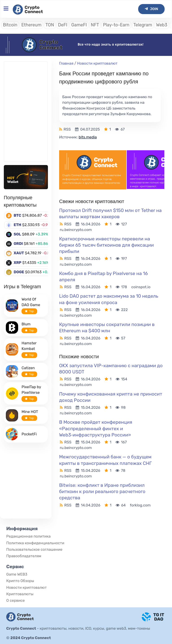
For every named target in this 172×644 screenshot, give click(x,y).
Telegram (143, 25)
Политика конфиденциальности (35, 543)
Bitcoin (10, 25)
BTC (17, 215)
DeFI (63, 25)
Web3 (162, 25)
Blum (26, 324)
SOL (17, 234)
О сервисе (15, 600)
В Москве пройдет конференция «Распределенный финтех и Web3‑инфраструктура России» (96, 428)
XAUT (19, 253)
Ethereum (31, 25)
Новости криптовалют (97, 63)
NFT (95, 25)
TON (50, 25)
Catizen (28, 368)
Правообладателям (24, 556)
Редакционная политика (28, 536)
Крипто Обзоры (20, 581)
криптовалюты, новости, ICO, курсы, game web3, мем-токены (95, 628)
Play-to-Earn (116, 25)
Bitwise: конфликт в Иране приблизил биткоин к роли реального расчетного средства (102, 491)
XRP (18, 263)
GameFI (79, 25)
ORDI (18, 244)
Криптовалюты (20, 594)
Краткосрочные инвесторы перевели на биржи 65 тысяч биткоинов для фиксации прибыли (106, 245)
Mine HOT (30, 412)
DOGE (19, 272)
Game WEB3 (17, 574)
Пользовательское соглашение (34, 549)
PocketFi (29, 434)
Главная (66, 63)
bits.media (88, 137)
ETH (17, 225)
